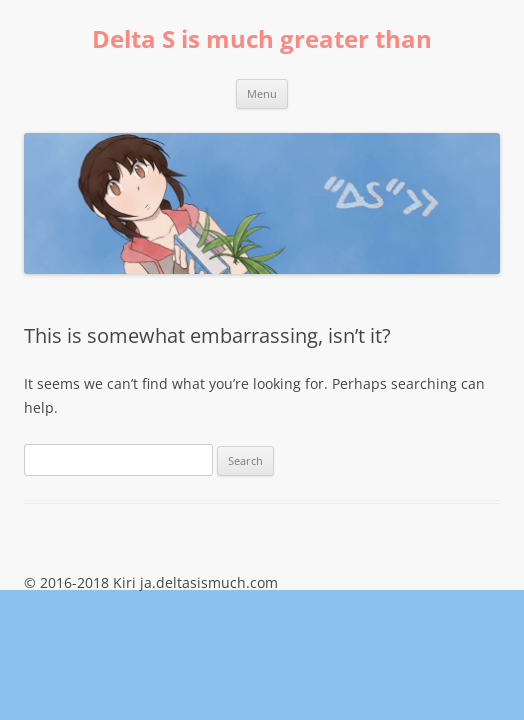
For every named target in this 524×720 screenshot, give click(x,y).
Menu (262, 93)
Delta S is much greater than (262, 39)
